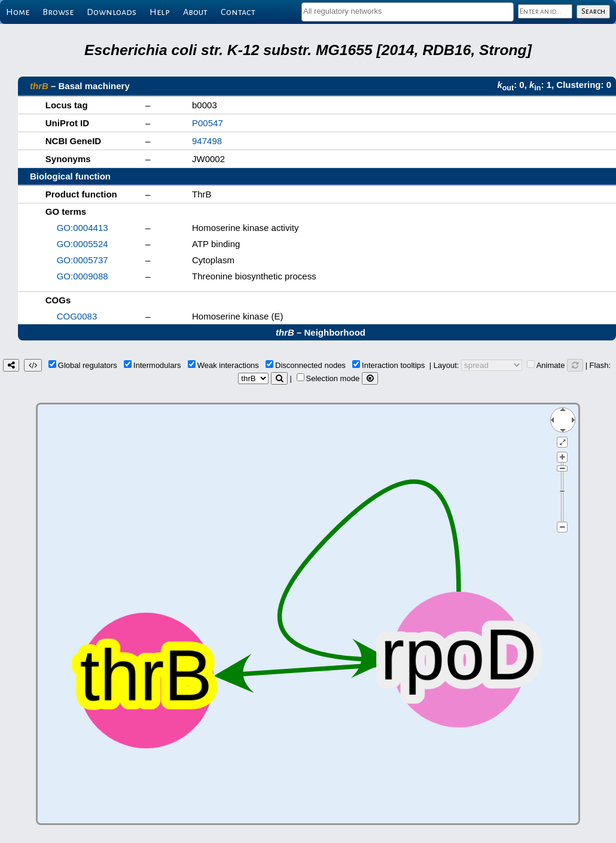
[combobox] (408, 12)
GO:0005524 (83, 244)
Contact (238, 12)
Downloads (112, 12)
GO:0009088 (83, 276)
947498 (207, 141)
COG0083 (77, 316)
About (195, 12)
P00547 (208, 123)
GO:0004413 (83, 228)
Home (18, 12)
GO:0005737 (83, 260)
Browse (58, 12)
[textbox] (408, 11)
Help (160, 12)
